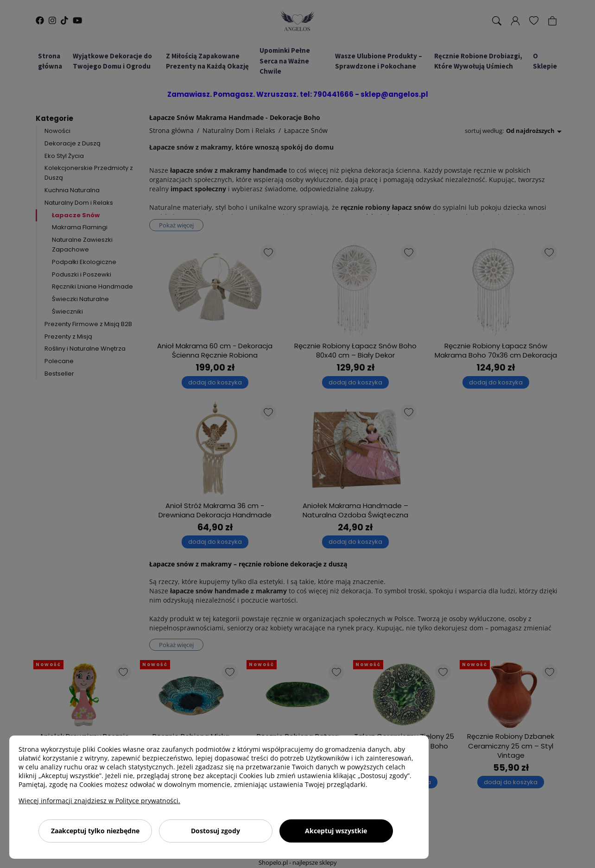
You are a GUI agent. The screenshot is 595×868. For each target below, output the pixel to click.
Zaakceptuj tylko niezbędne (95, 831)
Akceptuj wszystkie (336, 831)
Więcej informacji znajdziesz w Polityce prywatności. (99, 801)
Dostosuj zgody (215, 831)
